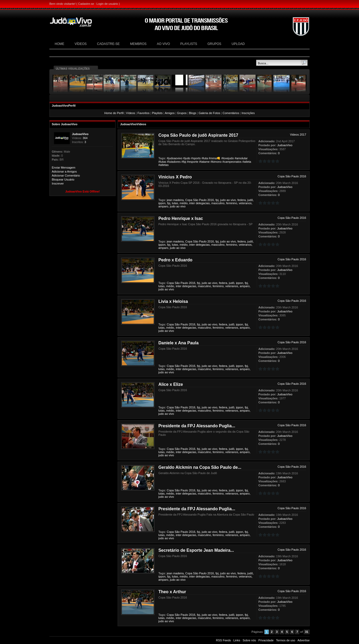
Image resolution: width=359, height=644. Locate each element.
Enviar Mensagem (64, 168)
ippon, (162, 203)
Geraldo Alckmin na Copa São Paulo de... (200, 467)
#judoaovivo (175, 158)
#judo (187, 158)
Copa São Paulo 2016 (292, 176)
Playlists (157, 113)
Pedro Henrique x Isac (181, 218)
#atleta (247, 162)
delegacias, (203, 203)
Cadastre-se (86, 4)
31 (307, 632)
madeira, (179, 200)
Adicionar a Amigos (64, 172)
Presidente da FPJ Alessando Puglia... (197, 426)
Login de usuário (107, 4)
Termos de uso (285, 640)
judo (223, 200)
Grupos (182, 113)
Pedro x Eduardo (175, 260)
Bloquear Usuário (63, 179)
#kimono (216, 162)
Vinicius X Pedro (175, 177)
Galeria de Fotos (209, 113)
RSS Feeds (223, 640)
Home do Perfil (114, 113)
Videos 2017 (298, 135)
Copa (189, 200)
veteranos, (245, 203)
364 (85, 138)
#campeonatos (232, 162)
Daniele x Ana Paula (178, 343)
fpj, (218, 200)
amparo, (164, 206)
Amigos (170, 113)
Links (237, 640)
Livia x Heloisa (173, 301)
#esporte (193, 162)
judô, (250, 200)
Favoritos (144, 113)
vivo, (234, 200)
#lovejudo (227, 158)
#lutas (162, 162)
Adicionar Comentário (66, 175)
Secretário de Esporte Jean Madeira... (196, 550)
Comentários (231, 113)
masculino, (218, 203)
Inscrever (58, 183)
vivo (183, 206)
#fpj (184, 162)
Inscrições (248, 113)
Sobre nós (249, 640)
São (196, 200)
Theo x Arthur (172, 592)
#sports (196, 158)
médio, (184, 203)
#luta (205, 158)
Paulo (203, 200)
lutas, (175, 203)
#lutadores (174, 162)
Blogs (193, 113)
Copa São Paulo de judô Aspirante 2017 (198, 135)
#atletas (163, 165)
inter (192, 203)
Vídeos (131, 113)
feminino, (232, 203)
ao (228, 200)
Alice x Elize (171, 384)
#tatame (204, 162)
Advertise (304, 640)
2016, (211, 200)
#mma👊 (215, 158)
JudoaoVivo (80, 134)
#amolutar (241, 158)
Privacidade (266, 640)
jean (170, 200)
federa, (242, 200)
